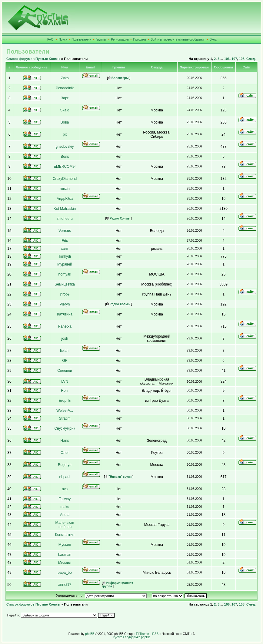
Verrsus (65, 231)
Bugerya (65, 465)
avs (65, 489)
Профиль (140, 40)
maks (65, 507)
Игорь (65, 294)
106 (227, 59)
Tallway (65, 499)
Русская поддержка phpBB (131, 637)
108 (242, 59)
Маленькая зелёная (65, 525)
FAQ (50, 40)
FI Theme (143, 634)
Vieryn (65, 304)
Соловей (65, 371)
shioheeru (65, 219)
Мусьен (65, 545)
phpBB (90, 634)
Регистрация (120, 40)
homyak (65, 274)
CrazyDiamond (65, 179)
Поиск (63, 40)
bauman (65, 555)
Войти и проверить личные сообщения (178, 40)
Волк (65, 157)
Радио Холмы (118, 218)
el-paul (65, 477)
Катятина (65, 314)
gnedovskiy (65, 147)
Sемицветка (65, 284)
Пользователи (81, 40)
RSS (156, 634)
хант (65, 249)
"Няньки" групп (118, 477)
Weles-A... (65, 411)
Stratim (65, 418)
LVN (65, 381)
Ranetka (65, 326)
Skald (65, 110)
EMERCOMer (65, 167)
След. (251, 59)
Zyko (65, 78)
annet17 (65, 585)
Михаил (65, 563)
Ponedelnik (65, 88)
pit (65, 134)
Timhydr (65, 256)
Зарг (65, 98)
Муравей (65, 264)
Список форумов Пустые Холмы (33, 59)
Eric (65, 241)
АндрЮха (65, 199)
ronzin (65, 189)
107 (234, 59)
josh (65, 339)
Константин (65, 535)
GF (65, 361)
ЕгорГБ (65, 401)
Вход (213, 40)
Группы (101, 40)
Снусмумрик (65, 428)
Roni (65, 391)
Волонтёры (118, 78)
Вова (65, 122)
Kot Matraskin (65, 209)
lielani (65, 351)
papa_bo (65, 573)
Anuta (65, 515)
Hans (65, 441)
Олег (65, 453)
